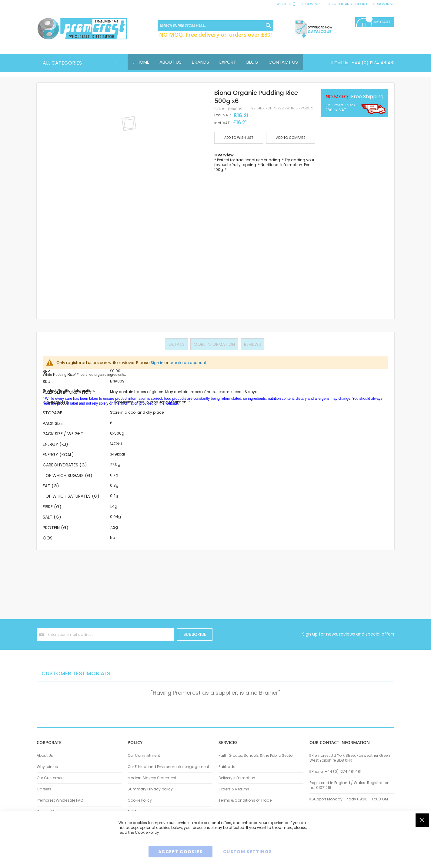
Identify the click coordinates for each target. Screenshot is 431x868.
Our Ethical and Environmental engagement (168, 767)
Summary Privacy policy (150, 789)
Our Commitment (144, 756)
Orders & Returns (234, 789)
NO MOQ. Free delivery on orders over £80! (215, 35)
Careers (44, 789)
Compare (313, 4)
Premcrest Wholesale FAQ (60, 800)
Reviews (252, 344)
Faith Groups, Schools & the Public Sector (256, 756)
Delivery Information (237, 778)
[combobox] (215, 26)
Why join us (47, 767)
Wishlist (286, 4)
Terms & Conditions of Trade (245, 800)
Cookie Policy (140, 800)
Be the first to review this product (283, 108)
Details (177, 344)
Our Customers (51, 778)
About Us (45, 756)
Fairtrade (227, 767)
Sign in (157, 363)
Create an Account (349, 4)
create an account (188, 363)
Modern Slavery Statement (152, 778)
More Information (214, 344)
